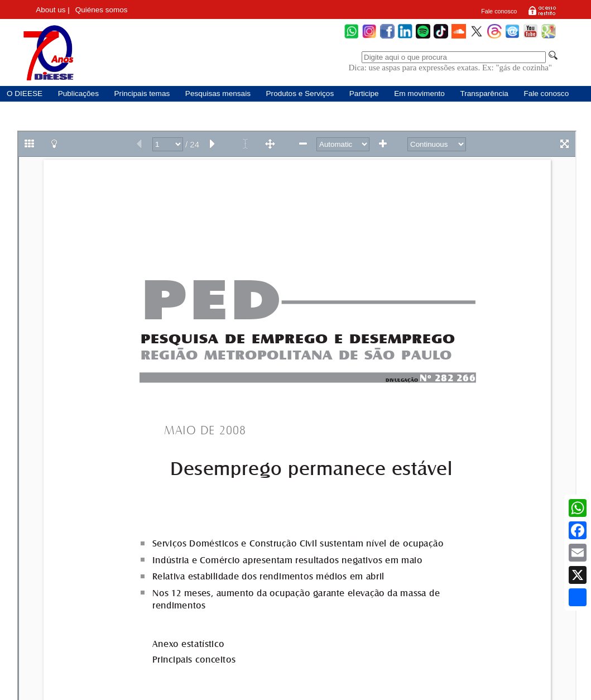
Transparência (484, 94)
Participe (364, 94)
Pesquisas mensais (218, 94)
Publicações (78, 94)
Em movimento (419, 94)
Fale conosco (499, 11)
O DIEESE (25, 94)
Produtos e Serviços (300, 94)
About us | (53, 10)
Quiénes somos (102, 10)
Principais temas (142, 94)
